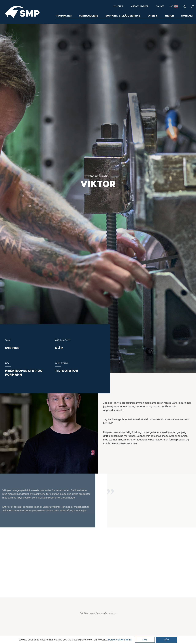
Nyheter (118, 6)
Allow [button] (166, 640)
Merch (169, 16)
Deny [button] (145, 640)
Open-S (153, 16)
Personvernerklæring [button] (120, 640)
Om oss (160, 6)
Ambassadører (139, 6)
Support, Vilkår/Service (123, 16)
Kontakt (187, 16)
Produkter (64, 16)
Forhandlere (89, 16)
